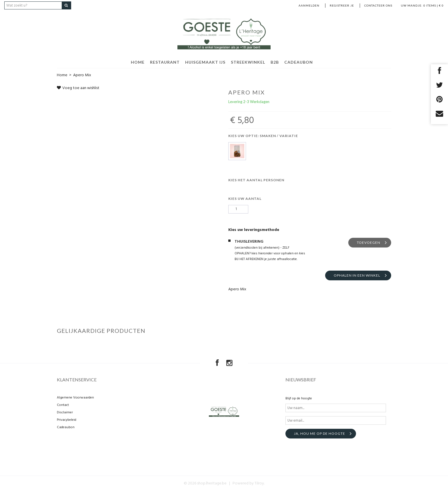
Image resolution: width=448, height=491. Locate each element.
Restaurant (165, 62)
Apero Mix (82, 75)
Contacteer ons (378, 5)
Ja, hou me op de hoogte (320, 433)
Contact (63, 405)
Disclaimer (65, 412)
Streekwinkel (248, 62)
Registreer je (342, 5)
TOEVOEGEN (369, 243)
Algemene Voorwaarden (75, 398)
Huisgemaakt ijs (205, 62)
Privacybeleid (67, 420)
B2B (275, 62)
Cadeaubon (299, 62)
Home (62, 75)
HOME (138, 62)
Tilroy (259, 483)
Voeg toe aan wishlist (78, 88)
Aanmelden (309, 5)
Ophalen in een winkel (357, 275)
